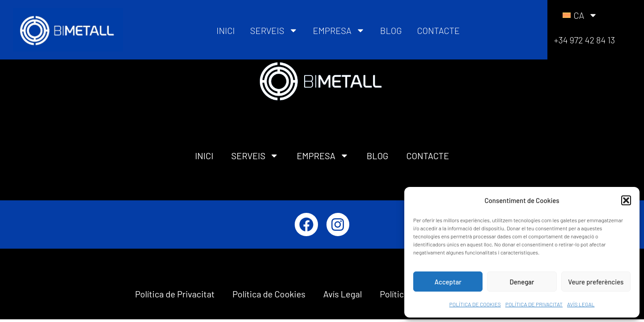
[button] (626, 200)
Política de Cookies (269, 294)
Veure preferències (596, 282)
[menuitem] (580, 15)
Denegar (522, 282)
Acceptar (448, 282)
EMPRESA (339, 30)
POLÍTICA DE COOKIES (475, 304)
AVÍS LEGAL (581, 304)
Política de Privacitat (175, 294)
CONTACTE (438, 30)
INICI (226, 30)
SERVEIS (274, 30)
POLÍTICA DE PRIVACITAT (534, 304)
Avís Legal (343, 294)
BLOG (391, 30)
